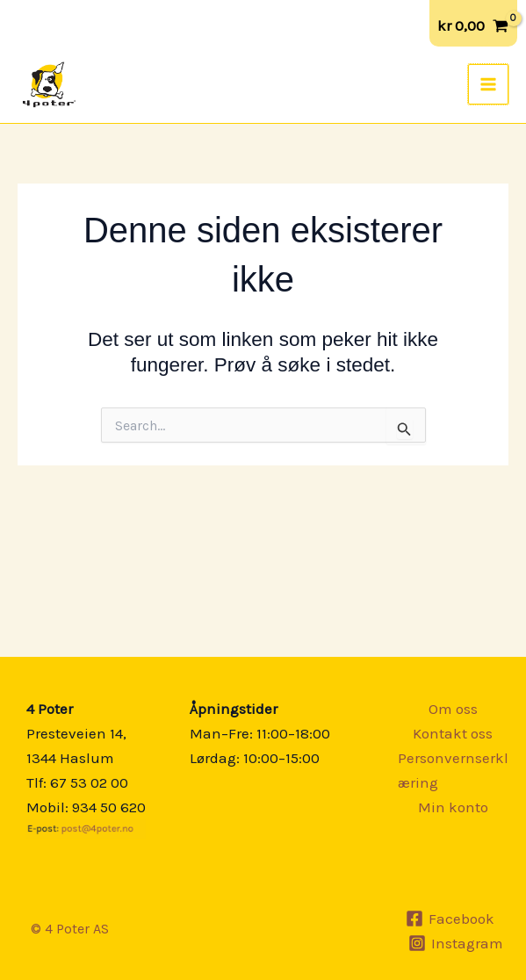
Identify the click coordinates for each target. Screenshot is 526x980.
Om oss (453, 709)
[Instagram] (456, 943)
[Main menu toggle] (489, 84)
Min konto (453, 807)
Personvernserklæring (453, 770)
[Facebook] (451, 919)
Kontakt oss (453, 733)
